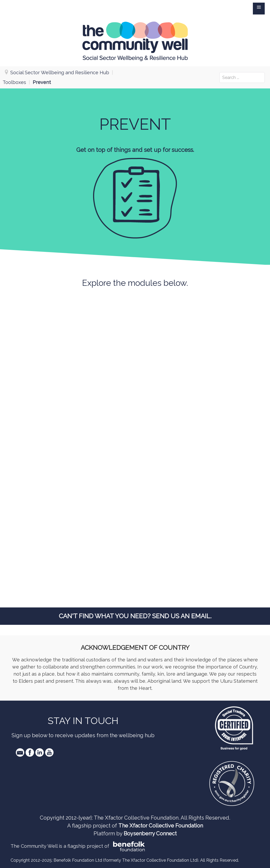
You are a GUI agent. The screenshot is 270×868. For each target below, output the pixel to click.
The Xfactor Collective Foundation (161, 826)
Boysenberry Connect (150, 834)
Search (220, 72)
